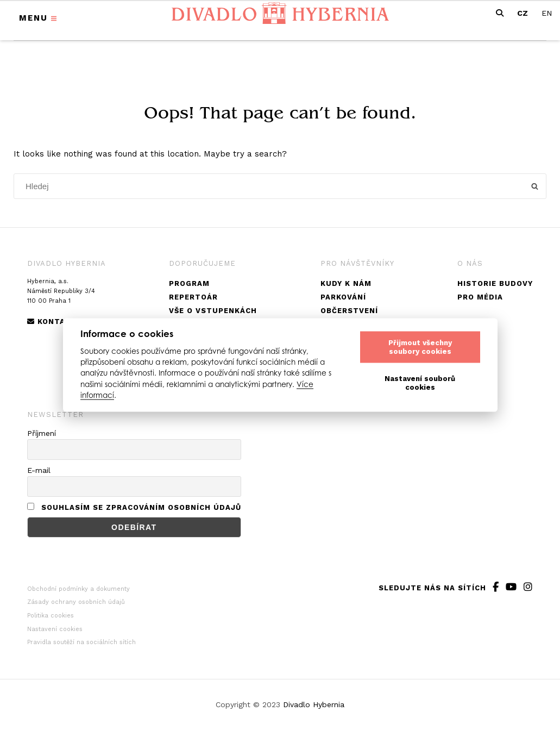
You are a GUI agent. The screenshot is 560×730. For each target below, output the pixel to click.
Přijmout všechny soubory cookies (420, 347)
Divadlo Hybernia (314, 704)
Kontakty (54, 322)
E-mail (39, 470)
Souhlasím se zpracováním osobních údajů (141, 507)
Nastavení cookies (55, 629)
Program (189, 283)
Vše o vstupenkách (213, 311)
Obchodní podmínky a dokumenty (78, 589)
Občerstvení (349, 311)
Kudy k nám (346, 283)
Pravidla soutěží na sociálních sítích (81, 642)
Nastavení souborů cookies (420, 383)
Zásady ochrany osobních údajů (76, 602)
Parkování (343, 297)
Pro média (480, 297)
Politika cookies (51, 616)
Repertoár (193, 297)
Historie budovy (495, 283)
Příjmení (42, 433)
